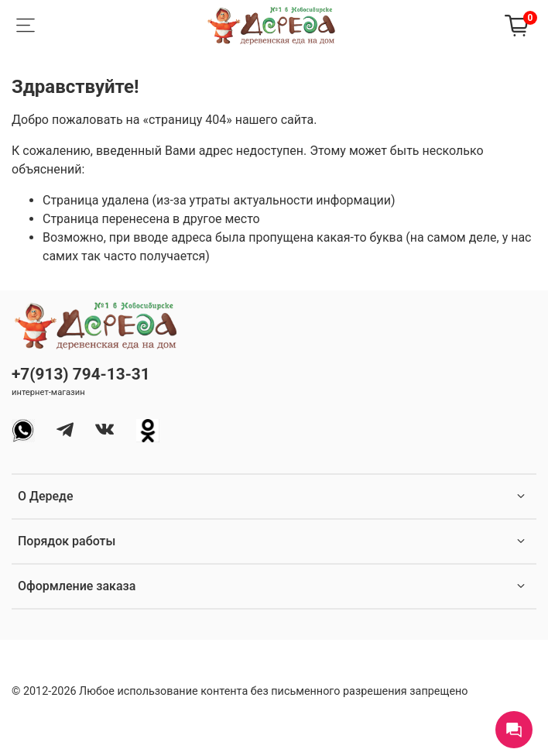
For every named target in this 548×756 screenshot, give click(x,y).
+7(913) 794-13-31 (81, 374)
